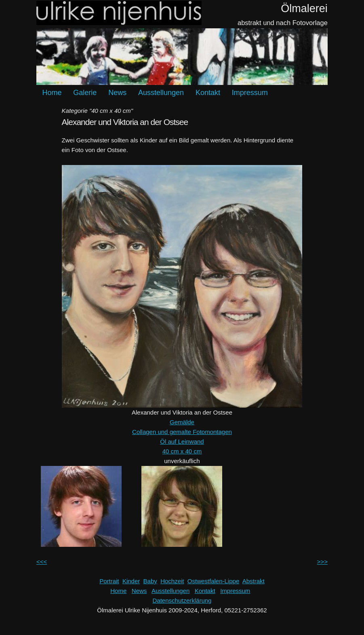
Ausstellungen (161, 93)
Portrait (109, 581)
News (117, 93)
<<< (42, 562)
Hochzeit (172, 581)
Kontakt (208, 93)
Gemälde (182, 422)
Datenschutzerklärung (182, 600)
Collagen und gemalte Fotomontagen (182, 432)
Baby (150, 581)
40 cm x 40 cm (182, 451)
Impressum (250, 93)
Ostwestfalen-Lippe (213, 581)
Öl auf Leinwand (182, 441)
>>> (322, 562)
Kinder (131, 581)
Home (52, 93)
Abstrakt (254, 581)
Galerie (85, 93)
